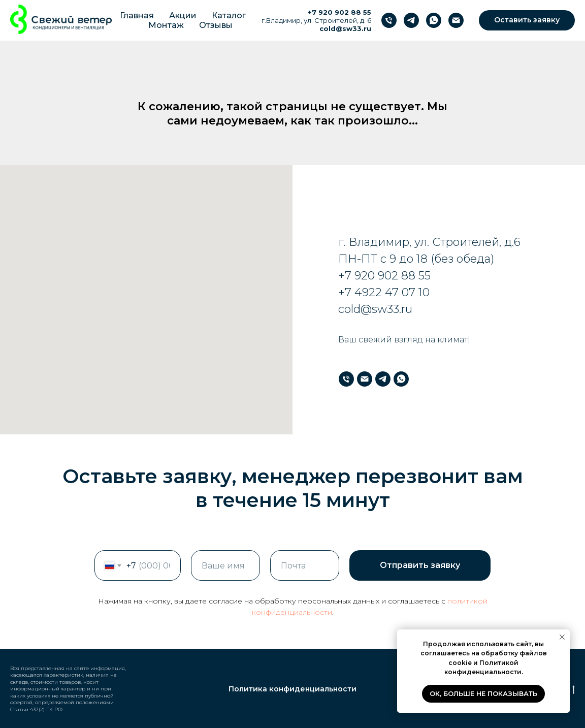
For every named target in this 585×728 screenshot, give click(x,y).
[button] (527, 20)
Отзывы (216, 25)
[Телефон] (389, 20)
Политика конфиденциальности (292, 689)
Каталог (229, 15)
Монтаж (166, 25)
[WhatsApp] (434, 20)
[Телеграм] (411, 20)
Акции (183, 15)
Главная (137, 15)
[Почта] (456, 20)
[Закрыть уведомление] (562, 637)
